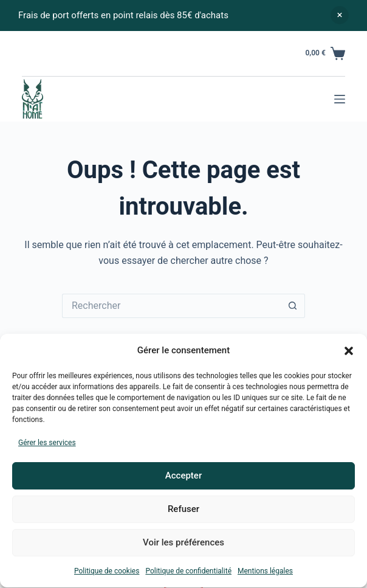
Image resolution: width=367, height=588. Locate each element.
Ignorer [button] (340, 15)
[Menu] (340, 99)
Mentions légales (265, 573)
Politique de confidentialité (188, 573)
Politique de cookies (107, 573)
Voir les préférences (184, 545)
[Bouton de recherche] (293, 306)
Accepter (184, 479)
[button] (349, 353)
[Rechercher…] (171, 306)
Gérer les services (47, 445)
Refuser (184, 512)
